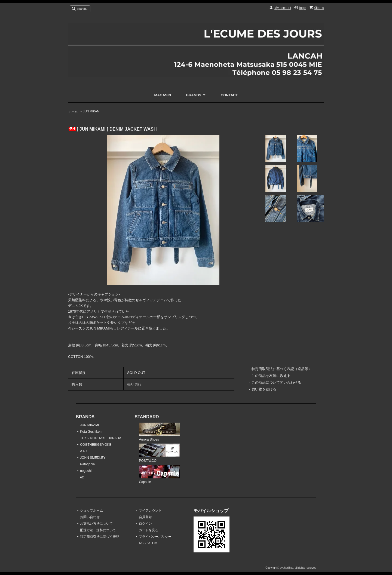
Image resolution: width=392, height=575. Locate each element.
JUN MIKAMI (92, 111)
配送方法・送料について (98, 530)
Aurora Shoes (159, 432)
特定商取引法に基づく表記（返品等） (282, 369)
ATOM (153, 543)
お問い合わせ (90, 517)
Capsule (159, 474)
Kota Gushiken (91, 432)
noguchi (86, 471)
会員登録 (145, 517)
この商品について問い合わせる (276, 382)
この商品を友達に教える (271, 376)
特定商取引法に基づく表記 (100, 537)
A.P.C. (85, 451)
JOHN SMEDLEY (93, 458)
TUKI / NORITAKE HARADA (101, 438)
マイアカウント (150, 511)
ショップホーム (91, 511)
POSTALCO (159, 453)
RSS (142, 543)
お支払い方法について (96, 524)
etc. (83, 477)
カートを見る (149, 530)
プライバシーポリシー (155, 537)
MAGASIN (163, 95)
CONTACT (229, 95)
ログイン (145, 524)
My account (283, 8)
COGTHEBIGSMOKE (96, 445)
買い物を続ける (264, 389)
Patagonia (87, 464)
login (303, 8)
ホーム (73, 111)
